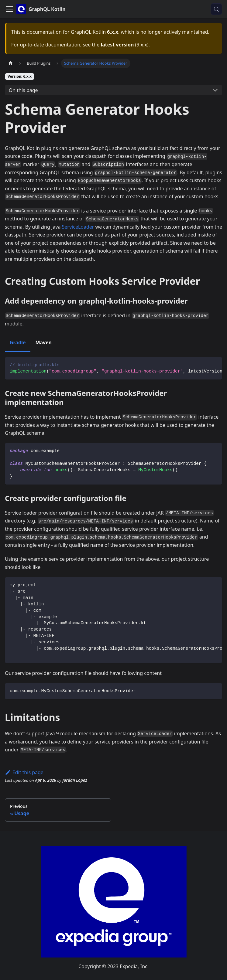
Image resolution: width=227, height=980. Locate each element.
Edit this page (24, 772)
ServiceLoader (78, 227)
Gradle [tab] (18, 342)
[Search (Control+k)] (216, 9)
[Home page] (11, 63)
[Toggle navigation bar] (9, 9)
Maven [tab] (43, 342)
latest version (117, 45)
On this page (23, 90)
